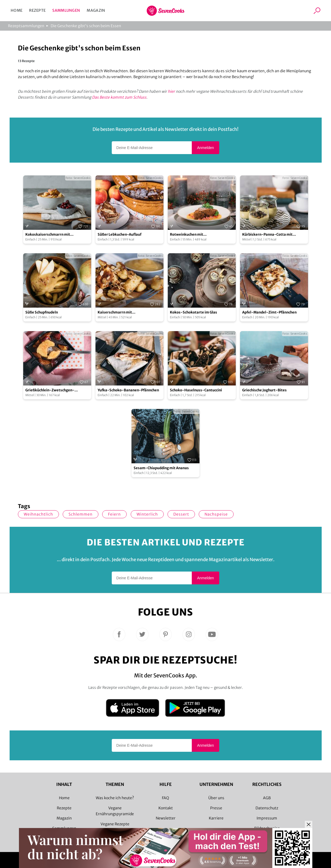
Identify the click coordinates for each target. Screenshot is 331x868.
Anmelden (206, 148)
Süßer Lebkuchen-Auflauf (119, 234)
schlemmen (81, 514)
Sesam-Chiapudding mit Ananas (161, 468)
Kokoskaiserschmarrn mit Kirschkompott (48, 235)
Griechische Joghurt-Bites (264, 390)
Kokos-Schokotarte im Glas (194, 312)
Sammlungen (66, 10)
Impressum (267, 818)
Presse (216, 808)
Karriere (216, 818)
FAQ (165, 798)
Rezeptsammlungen (26, 26)
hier (171, 91)
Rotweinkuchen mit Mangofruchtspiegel (187, 235)
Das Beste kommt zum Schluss (119, 97)
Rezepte (37, 10)
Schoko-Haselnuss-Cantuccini (196, 390)
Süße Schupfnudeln (42, 312)
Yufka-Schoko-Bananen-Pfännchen (128, 390)
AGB (267, 798)
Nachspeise (216, 514)
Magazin (96, 10)
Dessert (181, 514)
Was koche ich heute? (115, 798)
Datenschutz (267, 808)
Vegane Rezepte (115, 824)
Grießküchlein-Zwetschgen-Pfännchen (50, 390)
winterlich (147, 514)
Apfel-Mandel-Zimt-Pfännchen (269, 312)
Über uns (216, 798)
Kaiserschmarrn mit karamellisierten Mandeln (120, 313)
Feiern (114, 514)
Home (17, 10)
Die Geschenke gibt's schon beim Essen (86, 26)
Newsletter (166, 818)
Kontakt (166, 808)
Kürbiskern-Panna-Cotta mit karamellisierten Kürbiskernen (269, 235)
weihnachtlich (38, 514)
